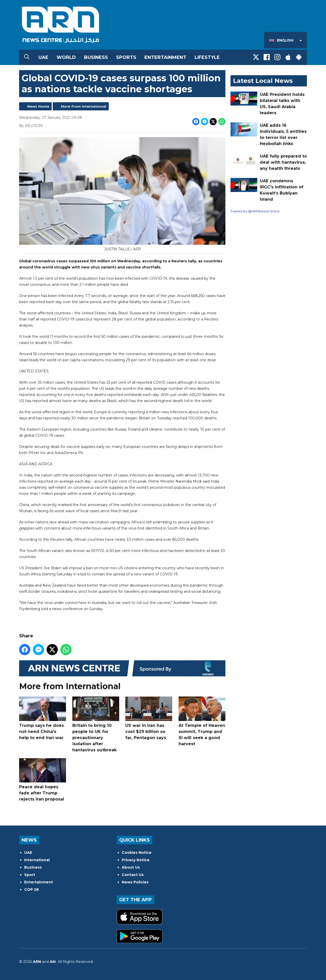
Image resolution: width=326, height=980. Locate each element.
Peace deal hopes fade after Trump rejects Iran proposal (43, 780)
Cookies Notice (137, 853)
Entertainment (165, 57)
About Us (131, 867)
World (66, 57)
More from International (84, 106)
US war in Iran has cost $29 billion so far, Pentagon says (149, 718)
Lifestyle (207, 57)
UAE (43, 57)
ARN (37, 962)
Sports (126, 57)
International (37, 860)
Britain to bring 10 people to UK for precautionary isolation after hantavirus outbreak (96, 724)
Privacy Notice (136, 860)
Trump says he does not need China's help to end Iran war (43, 718)
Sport (30, 875)
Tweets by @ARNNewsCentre (255, 211)
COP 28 (31, 889)
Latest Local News (263, 81)
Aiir (53, 962)
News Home (38, 106)
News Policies (135, 882)
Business (96, 57)
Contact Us (133, 875)
